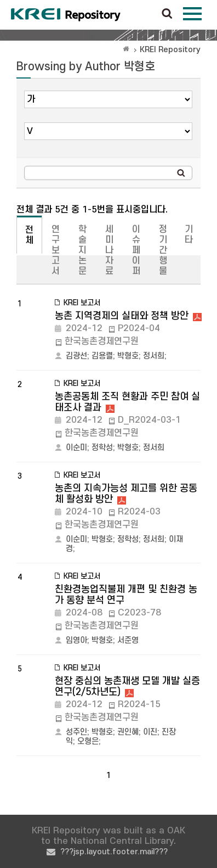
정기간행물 (163, 250)
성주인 (76, 732)
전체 (29, 235)
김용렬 (102, 356)
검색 (167, 14)
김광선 (76, 356)
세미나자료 (109, 250)
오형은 (88, 741)
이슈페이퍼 (136, 250)
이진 (150, 732)
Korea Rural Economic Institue (66, 15)
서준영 (128, 640)
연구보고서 (56, 250)
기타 (189, 235)
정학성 (102, 448)
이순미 (76, 448)
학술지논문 (82, 250)
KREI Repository (170, 50)
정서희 (154, 356)
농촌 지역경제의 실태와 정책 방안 (122, 316)
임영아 (76, 640)
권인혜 (128, 732)
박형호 (128, 356)
